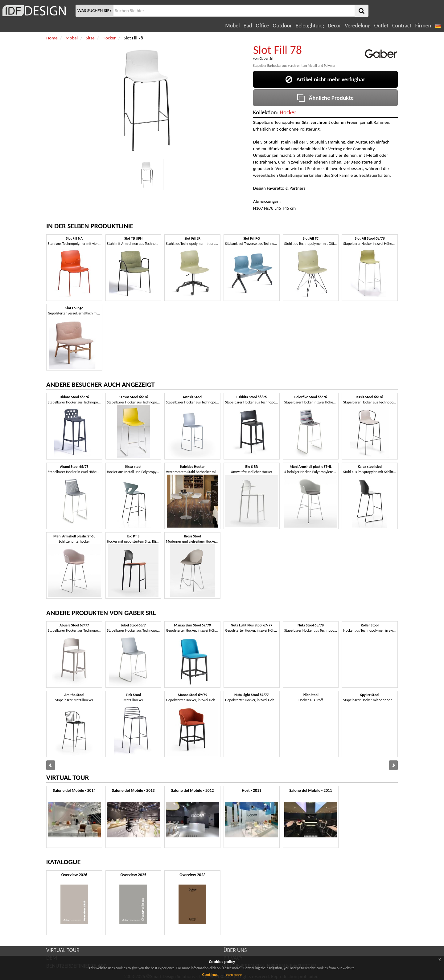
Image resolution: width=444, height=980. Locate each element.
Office (263, 26)
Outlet (381, 26)
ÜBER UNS (235, 950)
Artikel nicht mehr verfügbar (325, 79)
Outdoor (282, 26)
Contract (402, 26)
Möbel (232, 26)
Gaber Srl (266, 59)
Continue (210, 975)
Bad (248, 26)
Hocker (288, 112)
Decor (334, 26)
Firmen (423, 26)
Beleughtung (310, 26)
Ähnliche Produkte (325, 98)
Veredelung (358, 26)
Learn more (233, 975)
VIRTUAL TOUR (63, 950)
